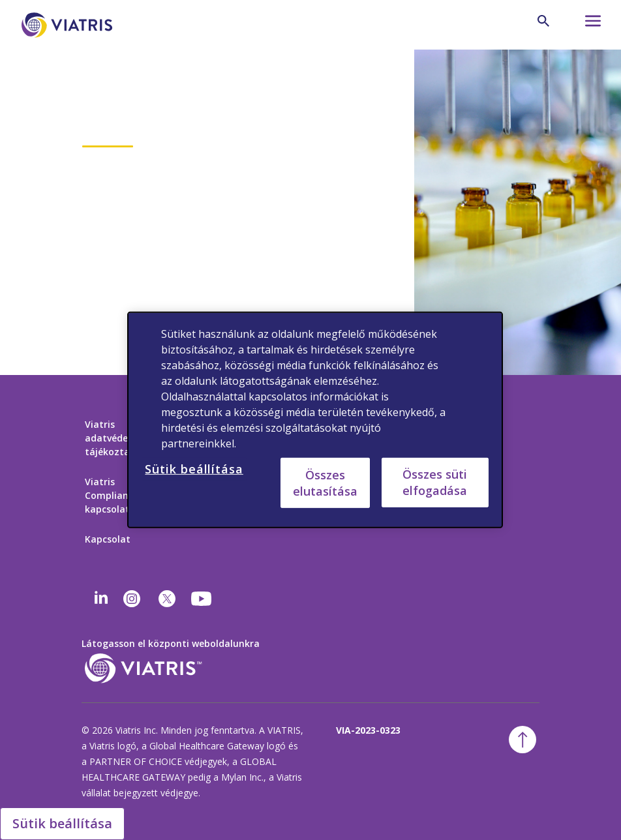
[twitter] (167, 599)
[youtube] (202, 599)
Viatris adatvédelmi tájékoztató (114, 438)
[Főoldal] (69, 25)
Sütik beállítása (62, 823)
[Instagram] (132, 599)
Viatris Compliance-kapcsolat (114, 495)
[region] (315, 420)
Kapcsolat (108, 539)
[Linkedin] (101, 599)
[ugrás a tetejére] (523, 740)
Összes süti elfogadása (435, 482)
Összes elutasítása (325, 482)
